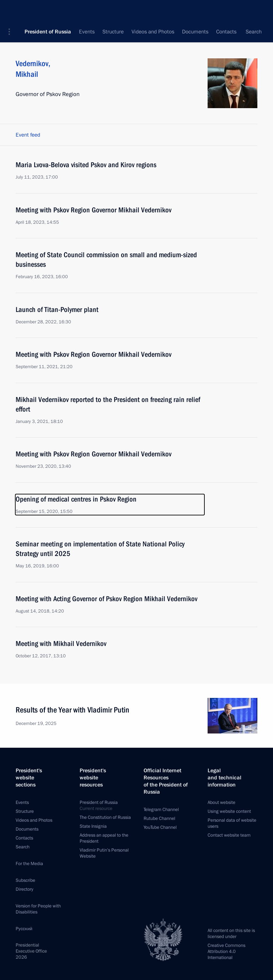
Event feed (28, 135)
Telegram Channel (161, 810)
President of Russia (48, 11)
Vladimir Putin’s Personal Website (104, 853)
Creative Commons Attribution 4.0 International (226, 952)
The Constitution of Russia (105, 817)
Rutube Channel (159, 819)
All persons (245, 32)
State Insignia (93, 826)
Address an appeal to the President (104, 838)
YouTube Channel (160, 827)
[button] (12, 11)
